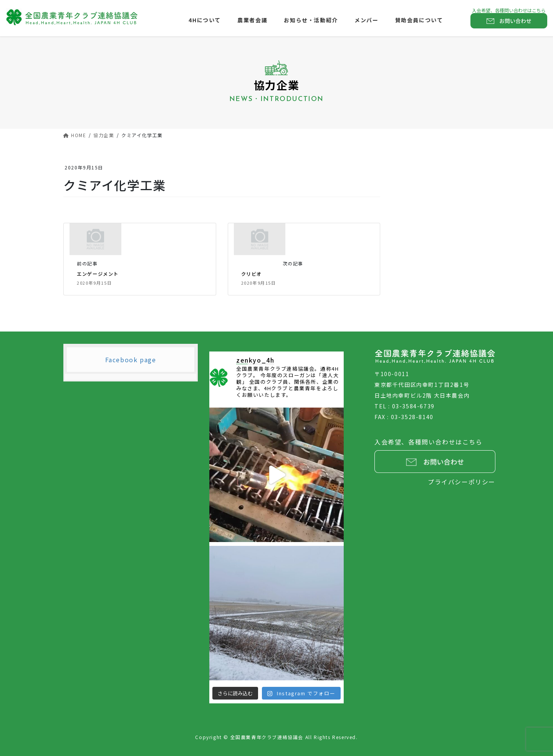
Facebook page (131, 360)
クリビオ (252, 274)
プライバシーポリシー (462, 482)
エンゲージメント (99, 274)
